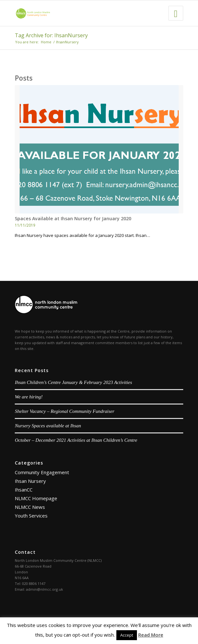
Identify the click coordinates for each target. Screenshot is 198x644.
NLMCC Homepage (36, 498)
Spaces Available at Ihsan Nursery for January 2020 (73, 218)
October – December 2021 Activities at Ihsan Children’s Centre (76, 440)
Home (46, 42)
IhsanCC (24, 490)
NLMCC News (30, 507)
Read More (151, 635)
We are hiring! (29, 397)
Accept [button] (127, 635)
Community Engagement (42, 472)
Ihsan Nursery (30, 481)
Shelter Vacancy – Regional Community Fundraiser (65, 411)
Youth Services (31, 516)
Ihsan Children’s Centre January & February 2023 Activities (73, 382)
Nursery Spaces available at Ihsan (48, 426)
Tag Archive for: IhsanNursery (51, 35)
